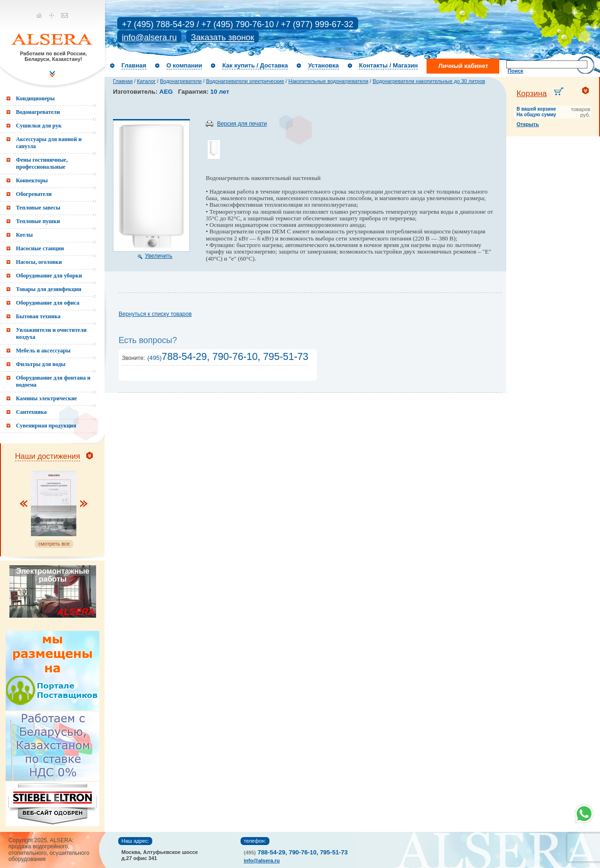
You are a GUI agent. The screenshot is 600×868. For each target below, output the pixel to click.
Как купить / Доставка (255, 65)
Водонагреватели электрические (245, 81)
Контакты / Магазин (388, 65)
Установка (323, 65)
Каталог (146, 81)
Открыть (528, 124)
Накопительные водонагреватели (328, 81)
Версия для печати (242, 124)
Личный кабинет (463, 66)
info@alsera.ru (149, 37)
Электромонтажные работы (52, 575)
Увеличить (158, 256)
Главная (134, 65)
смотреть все (54, 544)
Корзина (532, 94)
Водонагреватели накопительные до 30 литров (429, 81)
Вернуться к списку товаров (155, 314)
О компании (184, 65)
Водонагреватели (181, 81)
